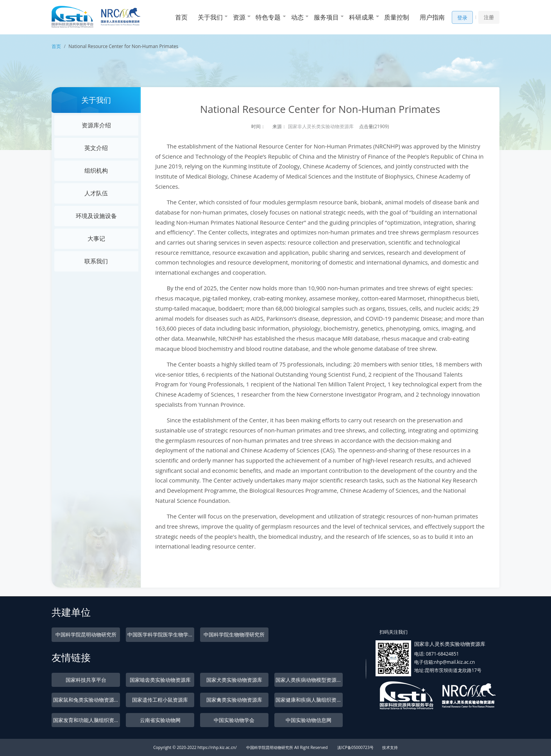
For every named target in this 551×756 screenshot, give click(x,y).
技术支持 (390, 747)
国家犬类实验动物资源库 (234, 680)
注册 (489, 17)
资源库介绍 (96, 125)
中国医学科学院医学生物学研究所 (161, 634)
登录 (462, 18)
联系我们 (96, 261)
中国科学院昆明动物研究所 (86, 634)
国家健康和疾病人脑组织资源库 (309, 700)
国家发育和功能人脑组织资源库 (87, 720)
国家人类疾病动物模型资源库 (309, 680)
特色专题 (268, 17)
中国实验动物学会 (234, 720)
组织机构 (96, 170)
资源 (239, 17)
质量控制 (397, 17)
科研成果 (361, 17)
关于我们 (210, 17)
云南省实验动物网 (160, 720)
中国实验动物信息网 (309, 720)
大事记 (96, 238)
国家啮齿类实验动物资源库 (160, 680)
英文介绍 (96, 148)
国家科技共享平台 (86, 680)
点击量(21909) (374, 126)
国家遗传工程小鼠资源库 (160, 700)
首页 (181, 17)
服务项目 (326, 17)
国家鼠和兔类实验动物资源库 (86, 700)
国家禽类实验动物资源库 (234, 700)
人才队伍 (96, 193)
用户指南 (432, 17)
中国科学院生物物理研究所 (234, 634)
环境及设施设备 (96, 216)
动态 (297, 17)
